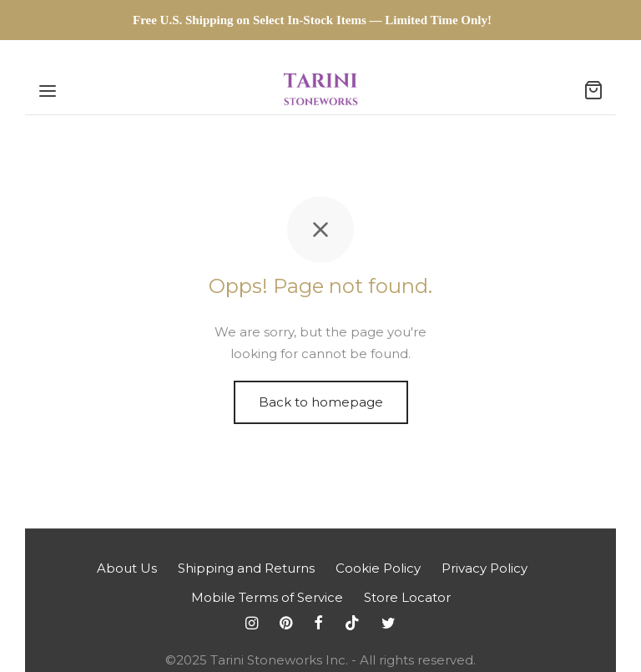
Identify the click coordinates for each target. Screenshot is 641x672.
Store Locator (407, 597)
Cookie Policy (378, 568)
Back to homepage (321, 402)
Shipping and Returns (246, 568)
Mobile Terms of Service (267, 597)
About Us (127, 568)
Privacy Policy (485, 568)
